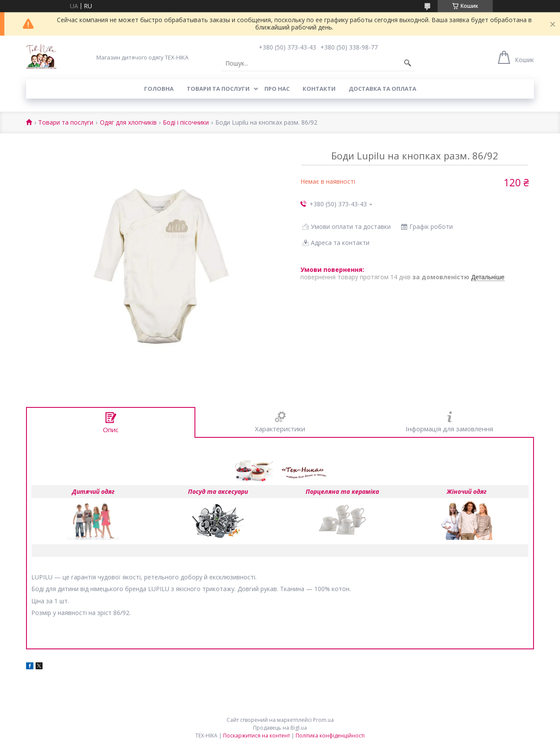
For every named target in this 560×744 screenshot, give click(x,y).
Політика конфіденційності (330, 736)
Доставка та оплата (382, 89)
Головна (159, 89)
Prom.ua (323, 720)
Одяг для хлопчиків (128, 123)
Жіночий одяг (467, 491)
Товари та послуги (218, 89)
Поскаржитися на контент (257, 736)
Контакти (319, 89)
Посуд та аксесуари (218, 491)
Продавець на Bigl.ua (280, 728)
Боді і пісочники (186, 123)
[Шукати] (408, 63)
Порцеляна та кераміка (342, 491)
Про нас (277, 89)
